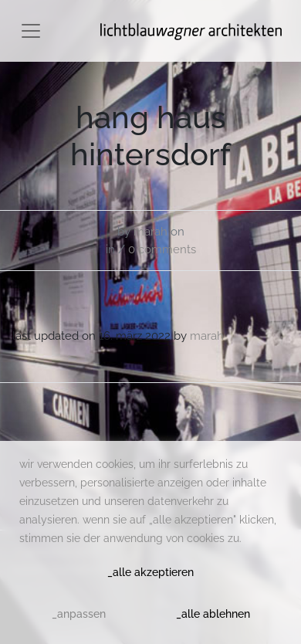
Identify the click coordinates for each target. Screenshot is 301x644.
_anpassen (79, 614)
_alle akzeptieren (150, 572)
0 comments (162, 249)
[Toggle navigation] (31, 31)
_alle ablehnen (213, 614)
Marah (150, 232)
